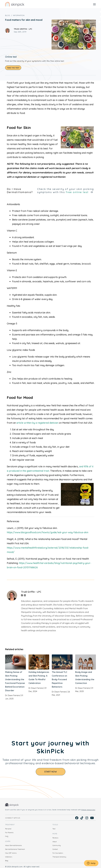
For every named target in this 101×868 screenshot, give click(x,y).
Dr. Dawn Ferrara (12, 695)
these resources (88, 810)
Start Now (51, 772)
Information (19, 15)
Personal (8, 829)
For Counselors (58, 853)
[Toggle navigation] (94, 4)
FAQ (7, 836)
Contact (55, 849)
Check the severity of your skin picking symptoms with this (66, 191)
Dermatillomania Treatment (15, 849)
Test (54, 829)
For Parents (9, 833)
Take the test (13, 68)
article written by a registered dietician (37, 423)
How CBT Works (11, 853)
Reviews (55, 838)
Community (57, 845)
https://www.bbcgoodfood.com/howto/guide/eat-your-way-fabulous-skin (48, 532)
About (55, 842)
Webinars (9, 857)
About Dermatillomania (13, 845)
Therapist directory (59, 857)
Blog (8, 15)
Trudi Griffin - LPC (23, 29)
